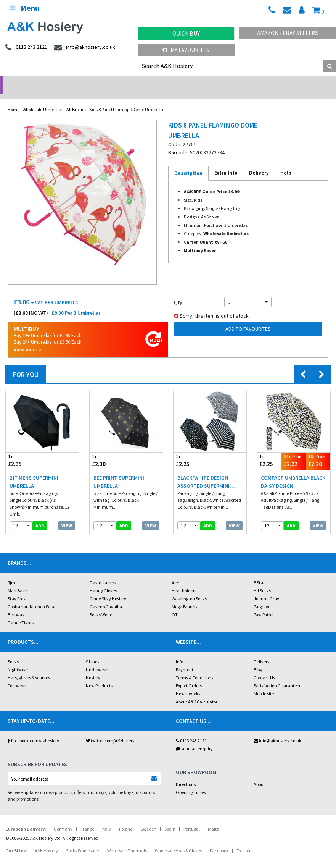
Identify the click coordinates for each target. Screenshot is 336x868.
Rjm (11, 573)
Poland (126, 819)
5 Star (259, 573)
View (67, 516)
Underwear (97, 660)
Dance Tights (21, 613)
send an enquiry (194, 739)
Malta (214, 819)
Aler (175, 573)
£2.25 (192, 451)
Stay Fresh (18, 589)
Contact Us (264, 668)
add (40, 516)
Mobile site (264, 684)
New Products (99, 676)
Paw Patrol (264, 605)
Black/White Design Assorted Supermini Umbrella (203, 472)
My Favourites (186, 50)
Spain (170, 819)
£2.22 (294, 451)
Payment (185, 660)
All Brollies (76, 99)
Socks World (101, 605)
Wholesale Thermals (127, 841)
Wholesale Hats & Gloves (178, 841)
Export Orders (189, 676)
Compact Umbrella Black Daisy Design (293, 472)
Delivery (262, 652)
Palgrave (262, 597)
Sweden (149, 819)
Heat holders (184, 581)
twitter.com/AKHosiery (110, 731)
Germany (63, 819)
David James (103, 573)
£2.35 (24, 451)
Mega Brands (184, 597)
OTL (176, 605)
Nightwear (18, 660)
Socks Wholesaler (83, 841)
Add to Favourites (248, 319)
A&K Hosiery (46, 841)
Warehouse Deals (210, 82)
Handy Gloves (103, 581)
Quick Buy (186, 33)
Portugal (192, 819)
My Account (126, 82)
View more (27, 340)
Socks (13, 652)
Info (179, 652)
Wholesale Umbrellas (43, 99)
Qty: (179, 292)
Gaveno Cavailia (106, 597)
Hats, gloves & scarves (29, 668)
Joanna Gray (266, 589)
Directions (186, 774)
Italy (107, 819)
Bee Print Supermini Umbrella (119, 472)
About (259, 774)
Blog (258, 660)
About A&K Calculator (197, 692)
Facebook (219, 841)
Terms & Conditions (195, 668)
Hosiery (93, 668)
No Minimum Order (42, 82)
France (87, 819)
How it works (188, 684)
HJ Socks (262, 581)
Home (14, 99)
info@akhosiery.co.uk (277, 731)
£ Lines (92, 652)
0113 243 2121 (191, 731)
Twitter (244, 841)
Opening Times (191, 782)
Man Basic (18, 581)
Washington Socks (189, 589)
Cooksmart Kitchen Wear (32, 597)
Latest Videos (294, 82)
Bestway (16, 605)
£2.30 (108, 451)
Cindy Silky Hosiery (108, 589)
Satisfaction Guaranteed (278, 676)
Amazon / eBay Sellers (288, 33)
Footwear (17, 676)
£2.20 (318, 451)
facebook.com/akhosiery (33, 731)
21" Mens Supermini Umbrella (34, 472)
